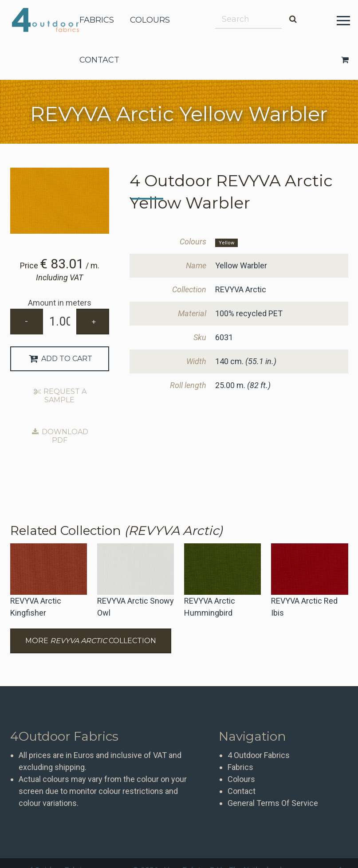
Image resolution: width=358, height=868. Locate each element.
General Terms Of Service (273, 803)
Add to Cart (59, 359)
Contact (242, 791)
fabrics (97, 20)
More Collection (91, 641)
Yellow (226, 243)
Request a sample (60, 396)
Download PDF (60, 436)
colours (150, 20)
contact (99, 60)
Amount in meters (60, 303)
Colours (241, 779)
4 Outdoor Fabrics (52, 20)
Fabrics (240, 767)
